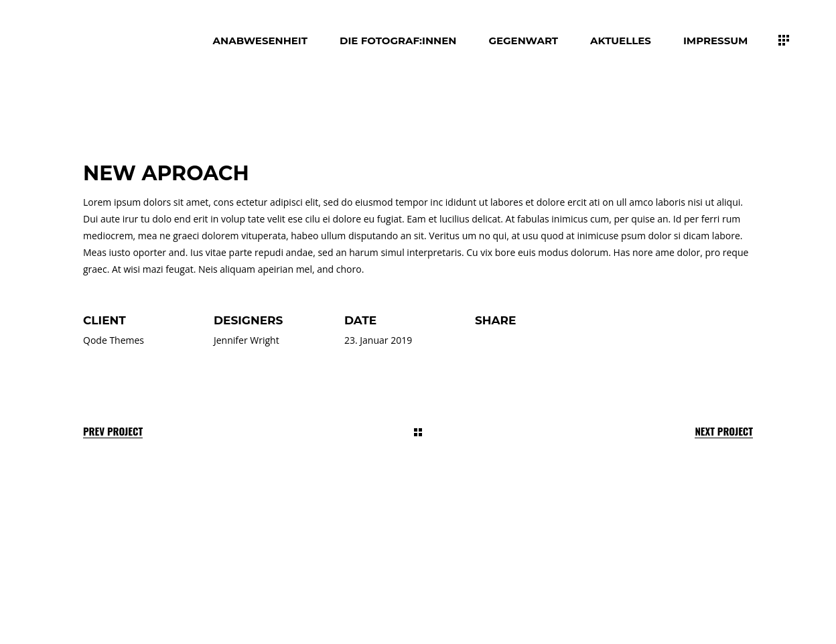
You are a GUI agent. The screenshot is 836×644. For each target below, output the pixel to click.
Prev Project (113, 431)
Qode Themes (114, 340)
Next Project (724, 431)
